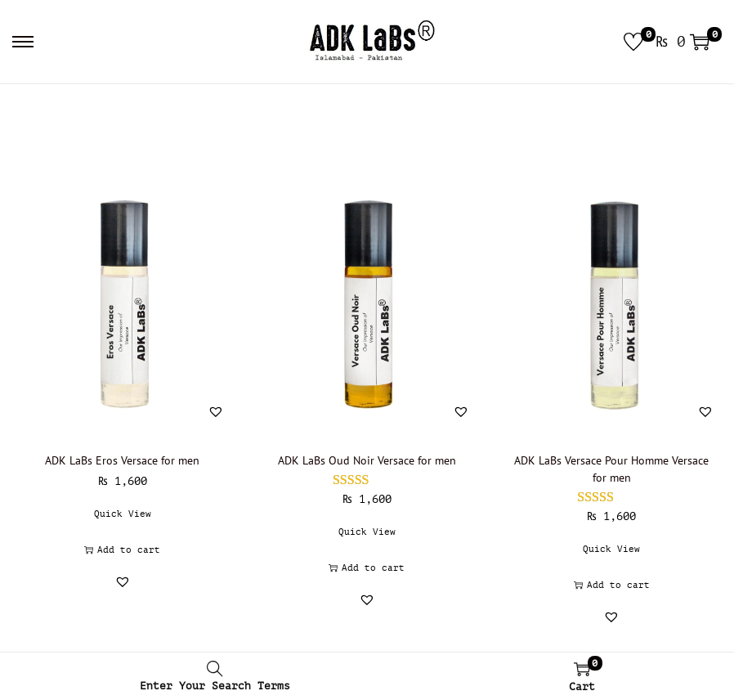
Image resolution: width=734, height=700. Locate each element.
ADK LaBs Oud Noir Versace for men (367, 460)
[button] (216, 411)
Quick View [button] (123, 514)
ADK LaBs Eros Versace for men (122, 460)
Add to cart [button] (122, 550)
